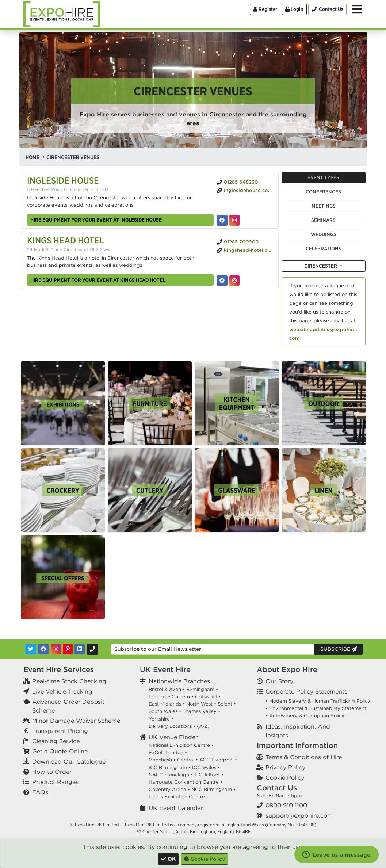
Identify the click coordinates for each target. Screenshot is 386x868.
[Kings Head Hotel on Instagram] (234, 281)
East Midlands (165, 704)
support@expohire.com (299, 815)
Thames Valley (200, 711)
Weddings (324, 234)
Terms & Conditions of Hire (304, 757)
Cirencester (321, 266)
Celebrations (324, 249)
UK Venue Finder (173, 737)
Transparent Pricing (60, 731)
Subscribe (339, 649)
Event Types (323, 177)
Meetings (324, 206)
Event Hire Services (59, 669)
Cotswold (206, 697)
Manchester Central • (173, 760)
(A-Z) (203, 726)
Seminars (323, 220)
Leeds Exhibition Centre (177, 797)
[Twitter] (31, 649)
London (158, 697)
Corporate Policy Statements (306, 691)
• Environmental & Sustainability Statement (316, 708)
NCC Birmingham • (213, 789)
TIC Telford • (209, 775)
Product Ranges (55, 782)
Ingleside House (63, 180)
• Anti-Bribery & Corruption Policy (305, 716)
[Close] (168, 859)
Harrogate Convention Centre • (186, 782)
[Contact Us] (327, 9)
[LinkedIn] (80, 649)
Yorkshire (159, 719)
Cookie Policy (285, 777)
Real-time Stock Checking (69, 681)
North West (199, 704)
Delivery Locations (170, 726)
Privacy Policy (285, 767)
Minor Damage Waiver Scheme (76, 721)
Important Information (297, 745)
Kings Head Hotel (66, 240)
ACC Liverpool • (218, 760)
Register (265, 9)
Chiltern (181, 697)
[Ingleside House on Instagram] (234, 220)
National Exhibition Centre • (181, 745)
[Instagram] (56, 649)
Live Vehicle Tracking (62, 691)
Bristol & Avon (165, 689)
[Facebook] (43, 649)
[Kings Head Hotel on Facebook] (222, 281)
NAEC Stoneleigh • (171, 775)
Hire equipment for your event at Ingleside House (96, 220)
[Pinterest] (68, 649)
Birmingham (200, 689)
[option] (63, 403)
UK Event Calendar (176, 808)
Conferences (323, 192)
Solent (225, 704)
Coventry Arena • (169, 789)
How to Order (52, 772)
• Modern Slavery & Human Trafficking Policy (318, 701)
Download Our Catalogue (69, 761)
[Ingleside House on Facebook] (222, 220)
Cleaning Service (56, 741)
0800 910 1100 (286, 805)
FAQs (40, 792)
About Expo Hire (287, 669)
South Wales (163, 711)
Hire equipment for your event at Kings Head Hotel (98, 280)
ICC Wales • (206, 767)
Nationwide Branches (179, 681)
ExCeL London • (168, 752)
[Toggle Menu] (357, 9)
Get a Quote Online (60, 751)
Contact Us (277, 788)
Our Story (279, 681)
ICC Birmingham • (170, 767)
